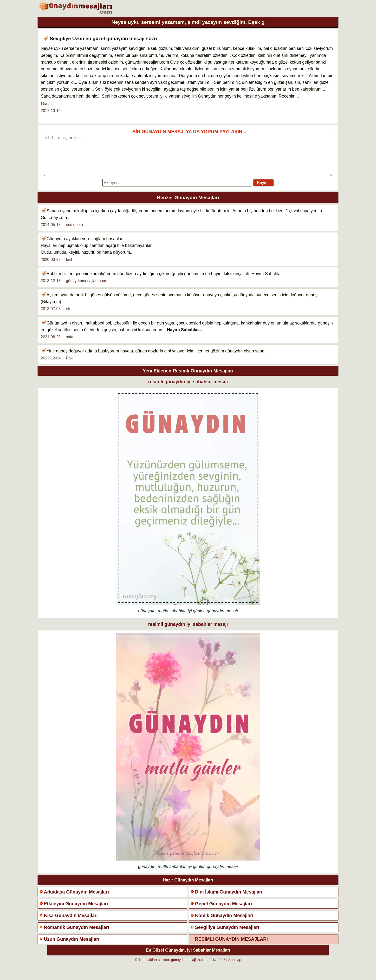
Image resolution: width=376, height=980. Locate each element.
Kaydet (263, 190)
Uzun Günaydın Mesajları (71, 946)
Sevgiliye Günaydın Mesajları (227, 934)
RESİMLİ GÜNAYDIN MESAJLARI (231, 946)
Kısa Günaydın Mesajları (71, 923)
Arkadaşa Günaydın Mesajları (76, 899)
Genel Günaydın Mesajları (224, 911)
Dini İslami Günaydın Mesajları (229, 899)
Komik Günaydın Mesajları (224, 923)
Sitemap (235, 967)
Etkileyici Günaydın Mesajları (76, 911)
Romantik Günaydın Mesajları (76, 934)
